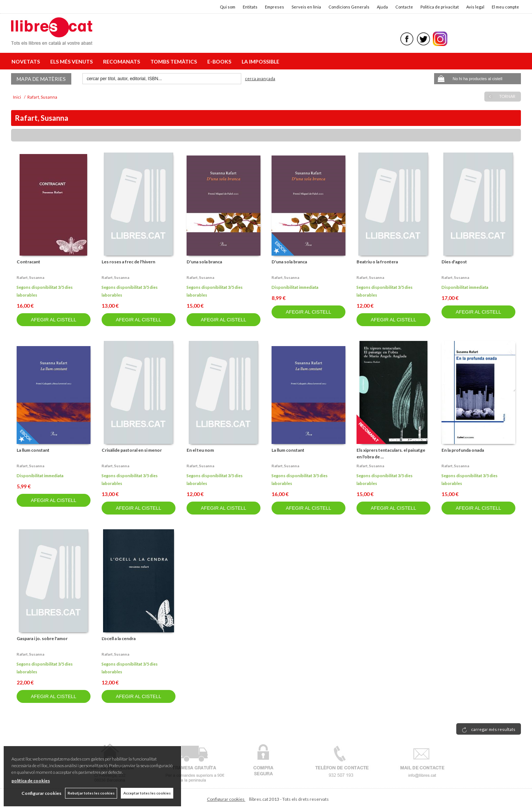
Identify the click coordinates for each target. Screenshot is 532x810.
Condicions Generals (349, 7)
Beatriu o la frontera (377, 262)
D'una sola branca (204, 262)
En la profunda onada (463, 450)
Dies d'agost (454, 262)
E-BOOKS (220, 61)
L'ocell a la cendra (119, 638)
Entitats (250, 7)
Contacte (404, 7)
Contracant (28, 262)
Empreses (274, 7)
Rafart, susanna (30, 277)
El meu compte (505, 7)
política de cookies (31, 781)
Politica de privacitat (440, 7)
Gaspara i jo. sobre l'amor (42, 638)
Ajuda (382, 7)
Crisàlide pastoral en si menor (132, 450)
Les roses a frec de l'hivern (128, 262)
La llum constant (33, 450)
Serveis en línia (306, 7)
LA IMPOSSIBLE (260, 61)
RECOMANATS (123, 61)
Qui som (228, 7)
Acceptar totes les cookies (147, 793)
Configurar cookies (226, 799)
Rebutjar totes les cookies (91, 793)
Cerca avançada (260, 78)
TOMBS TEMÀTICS (175, 61)
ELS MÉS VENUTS (73, 61)
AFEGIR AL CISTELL (53, 320)
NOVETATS (27, 61)
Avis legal (475, 7)
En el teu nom (200, 450)
